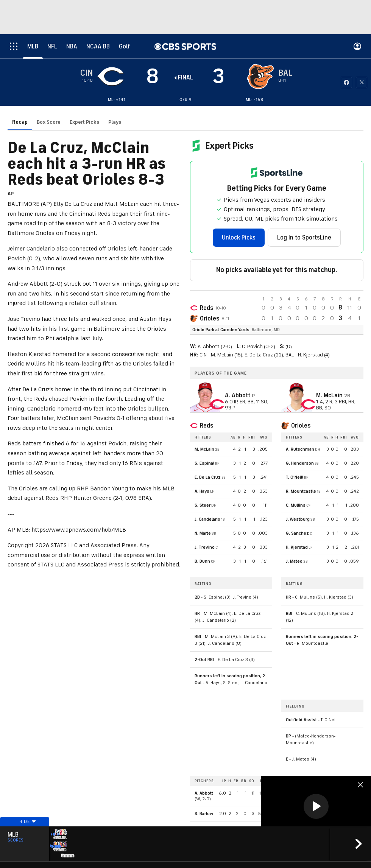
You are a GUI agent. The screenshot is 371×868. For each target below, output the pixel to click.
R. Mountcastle (301, 491)
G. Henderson (300, 463)
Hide (25, 831)
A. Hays (202, 491)
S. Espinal (204, 463)
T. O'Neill (295, 477)
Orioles (210, 319)
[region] (316, 807)
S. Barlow (204, 814)
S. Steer (203, 505)
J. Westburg (298, 519)
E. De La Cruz (208, 477)
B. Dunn (202, 561)
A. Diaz (201, 829)
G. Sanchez (297, 533)
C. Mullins (296, 505)
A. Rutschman (300, 449)
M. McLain (204, 449)
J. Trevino (205, 547)
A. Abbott (204, 793)
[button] (316, 806)
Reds (207, 308)
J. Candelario (207, 519)
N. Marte (203, 533)
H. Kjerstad (297, 547)
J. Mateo (294, 561)
